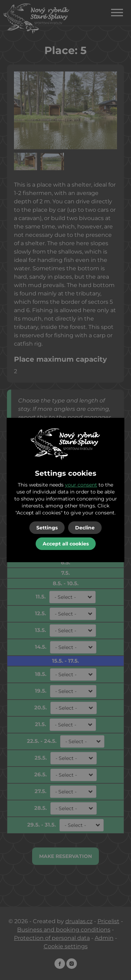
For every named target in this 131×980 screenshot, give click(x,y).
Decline (85, 528)
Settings (47, 528)
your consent (81, 485)
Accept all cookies (66, 544)
